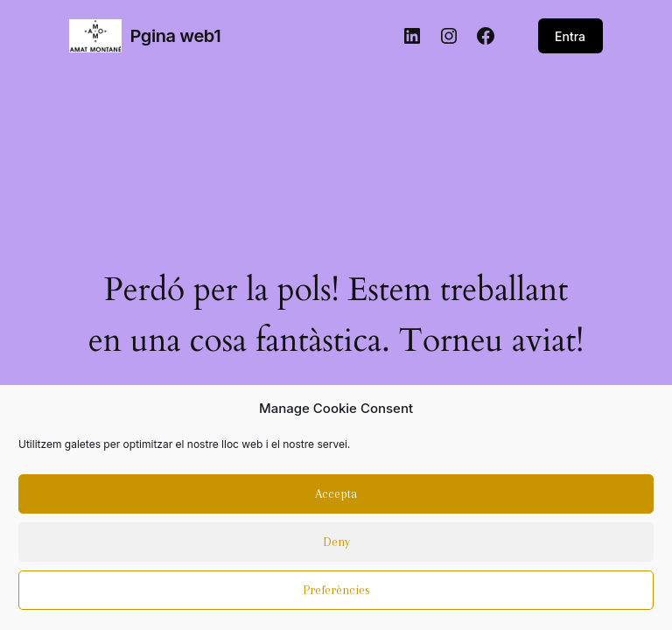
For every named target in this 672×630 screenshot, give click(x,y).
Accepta (336, 499)
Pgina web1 (175, 36)
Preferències (336, 595)
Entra (570, 36)
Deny (336, 547)
